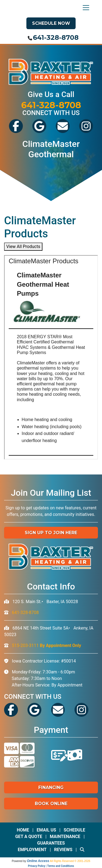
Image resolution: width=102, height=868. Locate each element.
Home (23, 830)
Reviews (63, 850)
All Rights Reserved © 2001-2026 (70, 861)
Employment (32, 850)
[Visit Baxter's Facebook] (16, 131)
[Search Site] (82, 850)
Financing (51, 787)
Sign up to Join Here (51, 533)
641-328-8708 (56, 37)
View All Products (23, 247)
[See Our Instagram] (86, 131)
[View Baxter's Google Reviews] (39, 131)
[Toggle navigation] (85, 8)
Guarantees (51, 843)
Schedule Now (51, 23)
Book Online (51, 804)
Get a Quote (29, 837)
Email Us (47, 830)
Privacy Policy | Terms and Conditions (51, 866)
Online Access (38, 861)
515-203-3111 (47, 645)
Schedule (74, 830)
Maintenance (65, 837)
